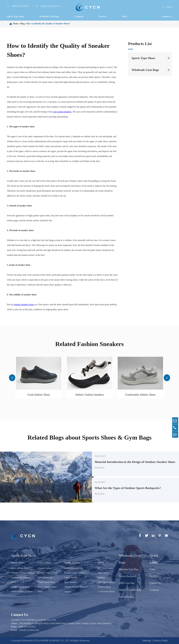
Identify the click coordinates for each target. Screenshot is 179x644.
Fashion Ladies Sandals (74, 573)
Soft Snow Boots (104, 568)
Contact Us (167, 16)
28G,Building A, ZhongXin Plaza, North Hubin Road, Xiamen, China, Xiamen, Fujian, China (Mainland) (66, 623)
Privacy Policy (161, 640)
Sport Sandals (70, 582)
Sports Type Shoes (15, 16)
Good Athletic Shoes (39, 395)
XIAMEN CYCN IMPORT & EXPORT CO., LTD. (34, 620)
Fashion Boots (103, 587)
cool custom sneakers (62, 112)
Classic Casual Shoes (20, 587)
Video (124, 16)
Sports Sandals (72, 562)
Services (103, 16)
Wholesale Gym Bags (49, 16)
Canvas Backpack (126, 576)
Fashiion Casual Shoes (47, 573)
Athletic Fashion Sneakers (90, 395)
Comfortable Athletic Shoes (140, 395)
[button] (12, 378)
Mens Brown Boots (106, 582)
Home (16, 24)
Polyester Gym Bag (127, 569)
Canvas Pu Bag (125, 597)
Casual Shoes (45, 562)
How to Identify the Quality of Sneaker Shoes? (48, 24)
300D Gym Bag (125, 583)
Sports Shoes (18, 562)
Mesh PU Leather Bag (129, 590)
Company (79, 16)
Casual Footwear (45, 577)
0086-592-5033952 (27, 627)
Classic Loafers (44, 568)
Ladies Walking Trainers (22, 591)
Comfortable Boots (105, 591)
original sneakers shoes (24, 304)
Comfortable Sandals (73, 568)
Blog (144, 16)
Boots (100, 562)
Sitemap (147, 640)
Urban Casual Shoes (46, 582)
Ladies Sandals (70, 577)
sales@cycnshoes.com (29, 630)
